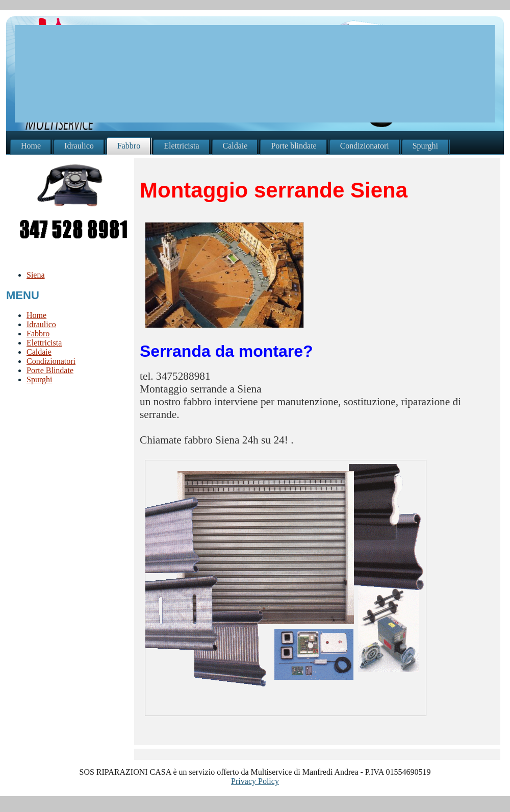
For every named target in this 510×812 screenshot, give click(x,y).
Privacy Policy (255, 781)
